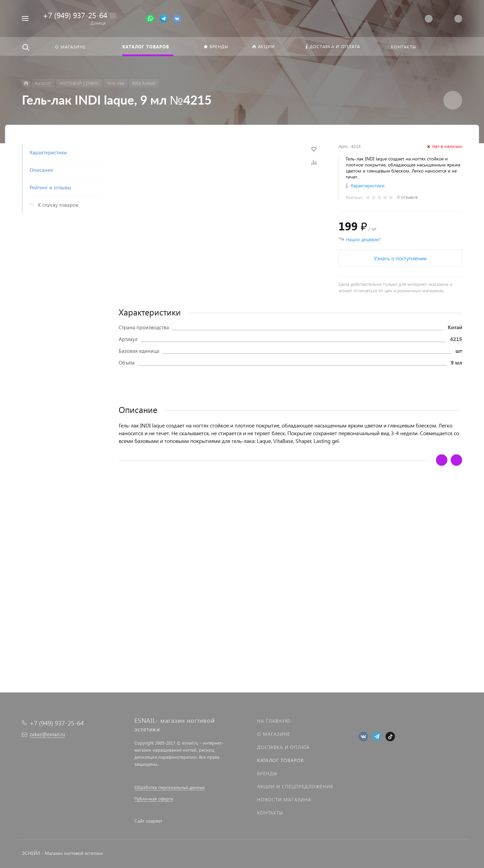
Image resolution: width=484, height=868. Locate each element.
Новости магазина (284, 800)
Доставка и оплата (283, 747)
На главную (274, 721)
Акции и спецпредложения (295, 786)
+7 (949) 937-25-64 (75, 15)
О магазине (274, 734)
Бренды (267, 773)
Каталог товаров (280, 760)
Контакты (270, 813)
